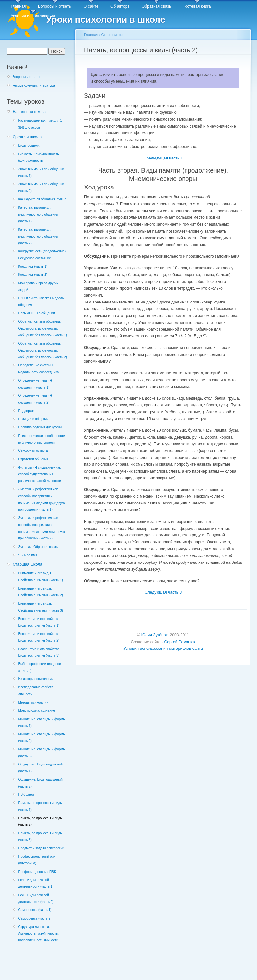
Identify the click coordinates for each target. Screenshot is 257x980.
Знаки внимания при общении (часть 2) (41, 187)
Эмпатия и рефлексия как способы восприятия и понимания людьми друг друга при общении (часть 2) (41, 528)
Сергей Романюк (180, 642)
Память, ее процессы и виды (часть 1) (40, 806)
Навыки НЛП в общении (37, 313)
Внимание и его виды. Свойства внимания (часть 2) (40, 592)
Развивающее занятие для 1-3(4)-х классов (41, 124)
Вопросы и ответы (55, 6)
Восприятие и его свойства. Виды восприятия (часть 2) (39, 637)
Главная (18, 6)
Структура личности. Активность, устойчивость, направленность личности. (39, 934)
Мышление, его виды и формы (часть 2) (42, 737)
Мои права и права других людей (38, 287)
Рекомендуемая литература (34, 86)
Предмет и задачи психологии (41, 848)
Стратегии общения (33, 459)
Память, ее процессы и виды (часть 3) (40, 837)
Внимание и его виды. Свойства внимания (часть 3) (40, 607)
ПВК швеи (26, 795)
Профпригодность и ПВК (37, 872)
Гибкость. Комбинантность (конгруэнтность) (38, 158)
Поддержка (27, 411)
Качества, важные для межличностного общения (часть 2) (38, 236)
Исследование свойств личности (36, 691)
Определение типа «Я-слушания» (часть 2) (36, 399)
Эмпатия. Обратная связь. (38, 547)
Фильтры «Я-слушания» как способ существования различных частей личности (40, 474)
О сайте (91, 6)
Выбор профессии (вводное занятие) (39, 667)
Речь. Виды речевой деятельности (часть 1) (36, 883)
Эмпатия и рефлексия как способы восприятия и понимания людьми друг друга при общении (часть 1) (41, 499)
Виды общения (30, 145)
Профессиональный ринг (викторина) (37, 860)
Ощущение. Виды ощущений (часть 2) (40, 783)
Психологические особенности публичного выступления (42, 439)
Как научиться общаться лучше (42, 199)
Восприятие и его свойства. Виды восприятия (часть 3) (39, 652)
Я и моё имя (28, 555)
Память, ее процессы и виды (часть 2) (40, 821)
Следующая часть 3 (163, 592)
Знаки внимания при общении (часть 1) (41, 173)
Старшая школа (27, 564)
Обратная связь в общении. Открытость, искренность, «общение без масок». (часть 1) (42, 328)
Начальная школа (29, 112)
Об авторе (120, 6)
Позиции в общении (33, 419)
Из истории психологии (36, 679)
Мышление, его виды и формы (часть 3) (42, 753)
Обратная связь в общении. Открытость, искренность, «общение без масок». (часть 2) (42, 350)
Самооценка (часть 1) (35, 910)
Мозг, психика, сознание (37, 711)
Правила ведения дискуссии (40, 427)
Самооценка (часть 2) (35, 919)
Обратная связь (157, 6)
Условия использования (33, 16)
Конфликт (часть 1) (33, 266)
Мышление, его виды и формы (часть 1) (42, 723)
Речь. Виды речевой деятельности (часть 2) (36, 899)
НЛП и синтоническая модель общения (41, 302)
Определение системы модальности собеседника (38, 369)
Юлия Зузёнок (155, 635)
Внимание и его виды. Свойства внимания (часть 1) (40, 577)
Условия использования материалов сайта (163, 649)
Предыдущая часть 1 (163, 158)
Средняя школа (27, 137)
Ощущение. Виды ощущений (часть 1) (40, 768)
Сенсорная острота (33, 451)
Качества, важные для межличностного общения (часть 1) (38, 214)
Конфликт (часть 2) (33, 275)
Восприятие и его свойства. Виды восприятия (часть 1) (39, 622)
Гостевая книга (197, 6)
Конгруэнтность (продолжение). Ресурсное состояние (42, 255)
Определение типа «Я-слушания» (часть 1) (36, 384)
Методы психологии (33, 702)
